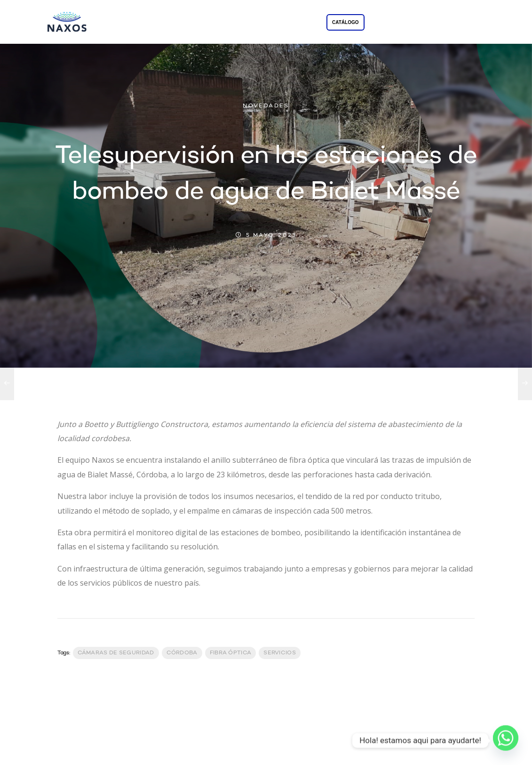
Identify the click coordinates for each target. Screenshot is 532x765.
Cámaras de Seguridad (116, 653)
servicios (280, 653)
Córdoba (182, 653)
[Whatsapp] (506, 741)
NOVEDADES (266, 106)
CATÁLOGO (345, 22)
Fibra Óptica (231, 653)
